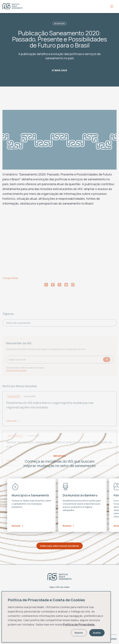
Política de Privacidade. (79, 624)
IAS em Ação (60, 24)
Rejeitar (79, 633)
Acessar (17, 526)
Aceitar (97, 633)
